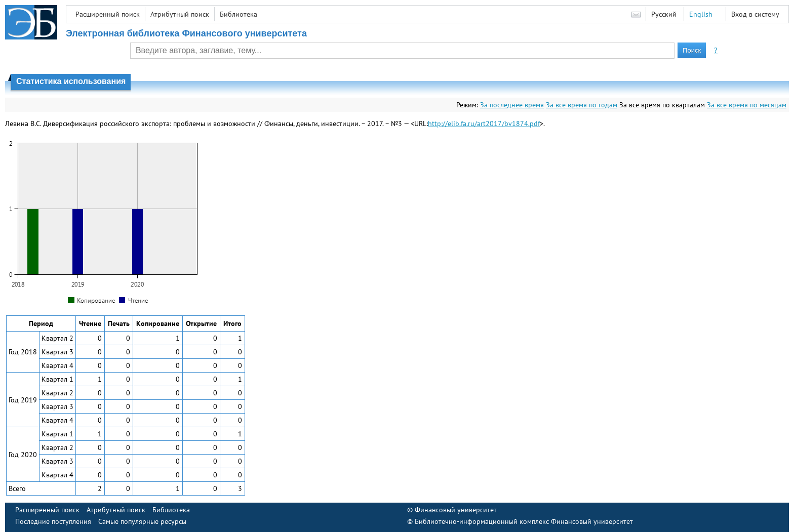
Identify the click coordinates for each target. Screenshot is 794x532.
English (701, 14)
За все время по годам (582, 105)
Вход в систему (755, 14)
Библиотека (239, 14)
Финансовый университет (456, 510)
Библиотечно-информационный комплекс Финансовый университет (524, 521)
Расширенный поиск (108, 14)
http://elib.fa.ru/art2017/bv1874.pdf (484, 124)
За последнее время (512, 105)
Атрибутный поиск (180, 14)
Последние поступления (53, 521)
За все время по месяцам (747, 105)
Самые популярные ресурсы (142, 521)
